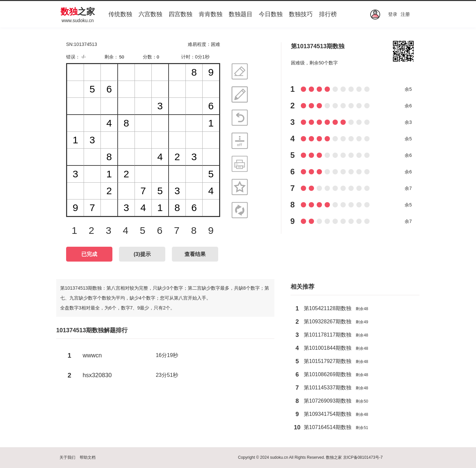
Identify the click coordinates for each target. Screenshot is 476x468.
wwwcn (92, 355)
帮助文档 (88, 457)
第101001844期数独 (328, 348)
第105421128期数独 (328, 308)
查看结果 (195, 254)
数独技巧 (301, 14)
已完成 (89, 254)
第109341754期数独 (328, 414)
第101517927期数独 (328, 361)
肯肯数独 (211, 14)
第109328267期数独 (328, 322)
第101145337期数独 (328, 388)
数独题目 (241, 14)
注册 (405, 14)
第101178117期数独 (328, 335)
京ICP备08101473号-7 (363, 457)
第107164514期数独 (328, 427)
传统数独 (120, 14)
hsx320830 (97, 375)
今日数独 (271, 14)
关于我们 (67, 457)
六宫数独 (150, 14)
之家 (78, 12)
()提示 (142, 254)
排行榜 (328, 14)
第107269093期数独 (328, 401)
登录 (393, 14)
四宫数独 (180, 14)
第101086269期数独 (328, 374)
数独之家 (334, 457)
